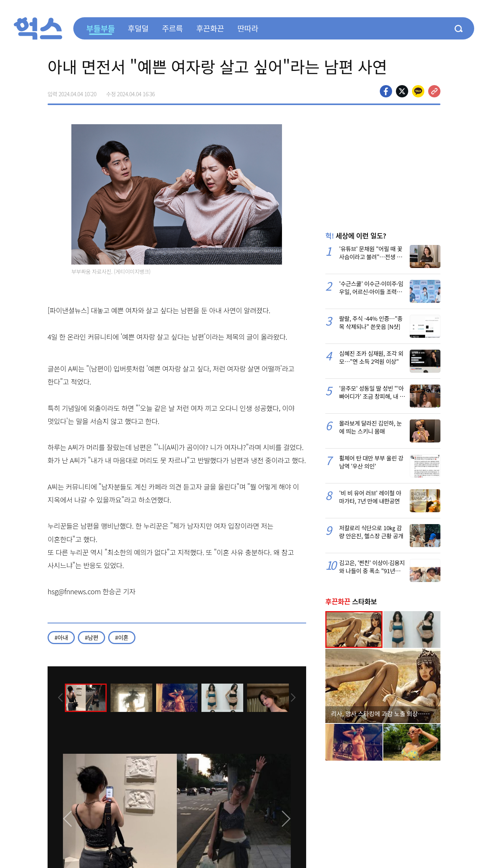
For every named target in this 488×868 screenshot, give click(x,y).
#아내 (61, 637)
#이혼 (122, 637)
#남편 (91, 637)
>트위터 (402, 91)
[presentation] (58, 697)
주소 (434, 91)
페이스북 (386, 91)
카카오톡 (418, 91)
